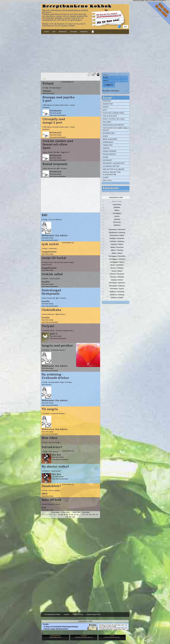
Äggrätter (108, 104)
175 (90, 515)
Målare (117, 210)
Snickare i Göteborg (117, 277)
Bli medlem (107, 91)
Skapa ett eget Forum (94, 614)
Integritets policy (78, 614)
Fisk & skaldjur (110, 116)
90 (67, 515)
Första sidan (55, 512)
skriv (54, 32)
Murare (117, 216)
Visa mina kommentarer (58, 115)
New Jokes (49, 438)
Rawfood (107, 101)
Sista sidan (86, 512)
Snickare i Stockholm (117, 274)
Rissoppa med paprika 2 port (59, 99)
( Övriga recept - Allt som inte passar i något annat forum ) (58, 263)
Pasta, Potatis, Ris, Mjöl (114, 119)
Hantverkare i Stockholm (117, 229)
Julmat (106, 177)
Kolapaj (48, 83)
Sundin (46, 282)
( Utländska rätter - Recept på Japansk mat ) (58, 330)
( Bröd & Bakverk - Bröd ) (51, 504)
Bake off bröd (51, 500)
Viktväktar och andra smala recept (116, 129)
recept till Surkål (54, 258)
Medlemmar (63, 32)
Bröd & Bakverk (110, 139)
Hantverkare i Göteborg (117, 232)
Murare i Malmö (117, 271)
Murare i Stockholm (117, 265)
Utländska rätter (111, 166)
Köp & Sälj (107, 180)
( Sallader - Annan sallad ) (51, 279)
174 (86, 515)
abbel (45, 494)
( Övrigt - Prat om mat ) (50, 451)
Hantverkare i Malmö (117, 235)
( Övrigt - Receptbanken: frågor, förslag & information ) (57, 383)
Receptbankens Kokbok (77, 6)
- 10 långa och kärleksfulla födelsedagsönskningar (60, 627)
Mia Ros (56, 455)
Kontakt (47, 32)
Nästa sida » (77, 512)
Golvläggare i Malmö (117, 262)
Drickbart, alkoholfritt (114, 163)
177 (97, 515)
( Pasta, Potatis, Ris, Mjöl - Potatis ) (55, 168)
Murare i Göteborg (117, 268)
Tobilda (47, 91)
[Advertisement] (85, 53)
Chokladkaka (51, 310)
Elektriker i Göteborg (117, 241)
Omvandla (73, 32)
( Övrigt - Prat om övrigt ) (51, 442)
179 (70, 517)
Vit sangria (50, 409)
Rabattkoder (111, 188)
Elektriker (117, 207)
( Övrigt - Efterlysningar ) (52, 88)
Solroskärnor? (52, 447)
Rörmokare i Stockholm (117, 283)
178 (67, 517)
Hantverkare (117, 204)
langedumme (49, 252)
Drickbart (107, 160)
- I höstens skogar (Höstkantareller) (55, 629)
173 (83, 515)
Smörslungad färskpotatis (51, 292)
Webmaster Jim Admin (55, 235)
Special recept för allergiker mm (112, 173)
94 (77, 515)
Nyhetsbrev (84, 32)
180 (74, 517)
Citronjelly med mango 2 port (54, 121)
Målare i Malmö (117, 253)
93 (75, 515)
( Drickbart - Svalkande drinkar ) (53, 350)
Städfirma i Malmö (117, 298)
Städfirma (117, 225)
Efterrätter (109, 133)
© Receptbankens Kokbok (52, 614)
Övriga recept (109, 154)
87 (59, 515)
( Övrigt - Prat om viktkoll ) (52, 219)
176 (93, 515)
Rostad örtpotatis (55, 164)
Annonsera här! (116, 197)
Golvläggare (117, 213)
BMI (45, 215)
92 (72, 515)
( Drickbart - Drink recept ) (51, 471)
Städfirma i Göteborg (117, 295)
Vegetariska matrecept (114, 125)
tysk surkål (50, 244)
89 (64, 515)
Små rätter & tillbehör (114, 169)
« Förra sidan (65, 512)
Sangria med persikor (57, 346)
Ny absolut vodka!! (55, 467)
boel (44, 507)
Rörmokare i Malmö (117, 289)
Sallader (107, 122)
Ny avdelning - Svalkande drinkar (55, 376)
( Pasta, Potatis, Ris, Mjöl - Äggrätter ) (56, 152)
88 (62, 515)
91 (70, 515)
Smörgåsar (108, 142)
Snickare (117, 219)
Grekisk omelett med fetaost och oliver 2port (58, 144)
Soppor (106, 148)
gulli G (54, 334)
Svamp (106, 157)
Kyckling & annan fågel (114, 113)
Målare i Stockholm (117, 247)
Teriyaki (48, 326)
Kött (105, 110)
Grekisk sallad (52, 274)
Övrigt (106, 107)
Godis (105, 136)
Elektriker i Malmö (117, 244)
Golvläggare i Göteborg (117, 259)
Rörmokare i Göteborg (117, 286)
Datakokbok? (51, 486)
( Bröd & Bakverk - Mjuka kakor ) (54, 314)
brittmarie (55, 111)
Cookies (66, 614)
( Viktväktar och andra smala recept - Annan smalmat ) (59, 106)
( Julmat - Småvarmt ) (49, 248)
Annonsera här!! (85, 621)
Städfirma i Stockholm (117, 292)
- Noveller (45, 624)
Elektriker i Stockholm (117, 238)
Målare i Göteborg (117, 250)
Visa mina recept (48, 93)
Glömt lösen (115, 91)
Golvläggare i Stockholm (117, 256)
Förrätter (108, 145)
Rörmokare (117, 222)
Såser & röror (110, 151)
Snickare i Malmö (117, 280)
